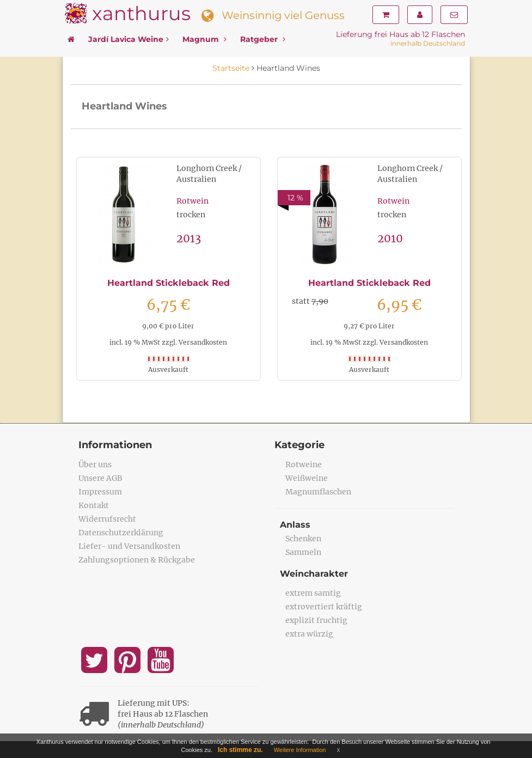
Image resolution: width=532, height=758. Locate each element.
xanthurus (141, 13)
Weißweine (307, 478)
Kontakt (94, 505)
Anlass (295, 525)
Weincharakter (314, 574)
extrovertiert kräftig (324, 607)
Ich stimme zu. (240, 750)
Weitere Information (300, 750)
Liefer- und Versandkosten (129, 546)
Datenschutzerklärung (121, 533)
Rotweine (304, 464)
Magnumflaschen (318, 492)
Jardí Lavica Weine (129, 39)
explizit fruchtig (316, 620)
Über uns (95, 464)
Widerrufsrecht (107, 519)
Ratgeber (263, 39)
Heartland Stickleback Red (169, 283)
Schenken (303, 539)
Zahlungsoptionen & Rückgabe (137, 560)
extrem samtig (313, 593)
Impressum (100, 492)
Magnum (204, 39)
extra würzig (309, 634)
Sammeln (303, 552)
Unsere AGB (100, 478)
